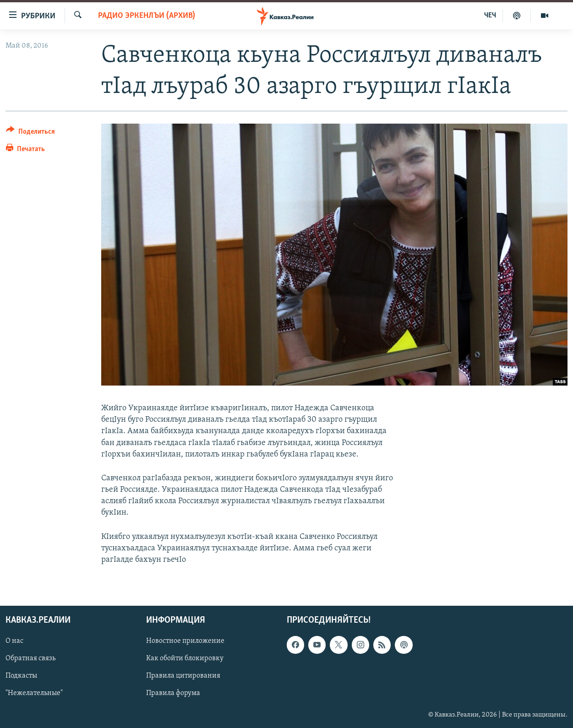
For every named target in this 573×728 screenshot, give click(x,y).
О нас (14, 641)
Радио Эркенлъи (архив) (147, 16)
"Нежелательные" (34, 694)
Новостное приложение (185, 641)
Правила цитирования (183, 676)
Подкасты (21, 676)
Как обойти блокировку (185, 659)
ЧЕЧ (490, 16)
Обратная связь (30, 659)
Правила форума (173, 694)
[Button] (30, 133)
